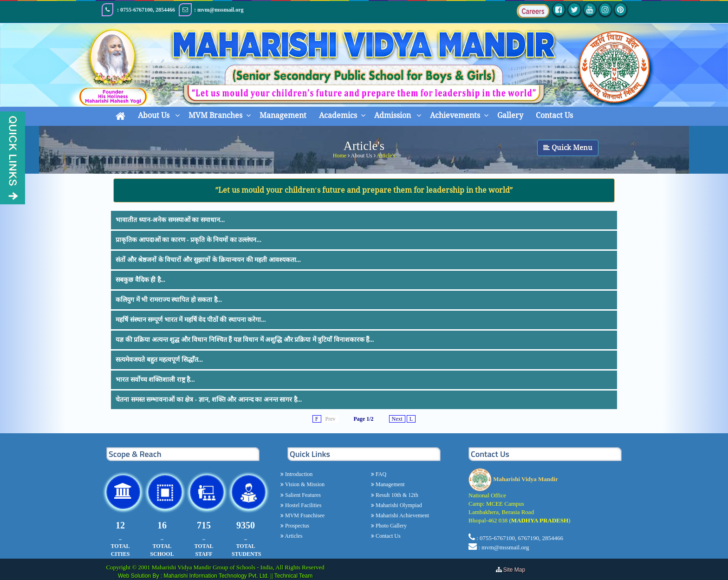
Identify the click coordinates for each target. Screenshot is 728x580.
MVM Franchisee (304, 515)
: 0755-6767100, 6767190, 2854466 (520, 538)
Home (340, 154)
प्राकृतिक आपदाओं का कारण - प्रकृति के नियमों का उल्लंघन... (188, 240)
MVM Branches (215, 115)
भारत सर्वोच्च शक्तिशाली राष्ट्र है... (155, 380)
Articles (293, 536)
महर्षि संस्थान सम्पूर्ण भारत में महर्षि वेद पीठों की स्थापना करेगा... (191, 320)
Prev (331, 419)
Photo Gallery (390, 526)
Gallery (510, 115)
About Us (155, 115)
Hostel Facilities (302, 505)
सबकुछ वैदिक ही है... (140, 280)
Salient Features (302, 495)
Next (397, 419)
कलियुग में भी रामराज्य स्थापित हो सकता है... (169, 300)
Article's (386, 154)
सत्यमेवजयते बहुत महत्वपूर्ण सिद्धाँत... (159, 360)
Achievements (455, 115)
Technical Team (294, 576)
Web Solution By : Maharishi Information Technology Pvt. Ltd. (194, 576)
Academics (338, 115)
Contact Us (554, 115)
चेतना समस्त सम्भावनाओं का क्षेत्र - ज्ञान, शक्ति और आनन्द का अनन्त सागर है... (209, 400)
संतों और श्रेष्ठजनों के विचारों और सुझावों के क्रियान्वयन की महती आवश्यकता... (208, 260)
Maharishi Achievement (402, 515)
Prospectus (296, 526)
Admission (393, 115)
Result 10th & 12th (396, 495)
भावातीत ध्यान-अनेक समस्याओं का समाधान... (170, 220)
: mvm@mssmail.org (504, 547)
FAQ (380, 474)
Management (283, 115)
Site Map (517, 570)
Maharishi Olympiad (398, 505)
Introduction (298, 474)
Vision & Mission (304, 484)
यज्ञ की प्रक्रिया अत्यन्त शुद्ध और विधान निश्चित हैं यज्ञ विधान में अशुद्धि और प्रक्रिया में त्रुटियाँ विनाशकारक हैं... (245, 340)
